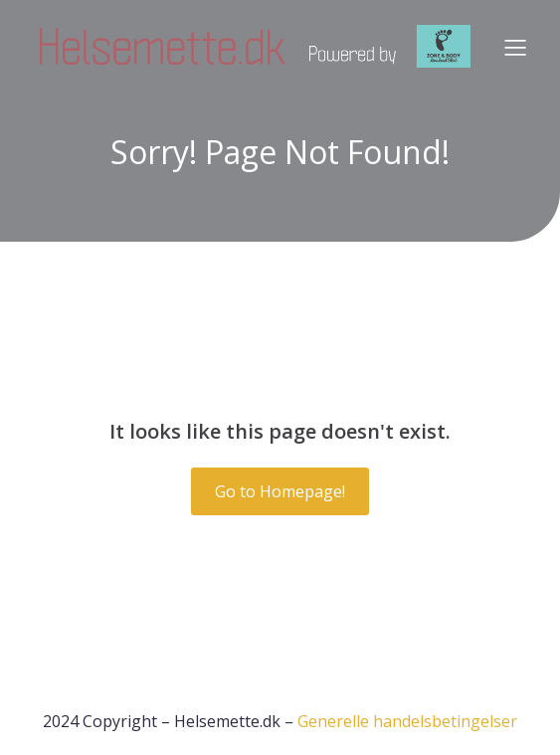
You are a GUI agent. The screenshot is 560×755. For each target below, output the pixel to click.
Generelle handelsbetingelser (407, 721)
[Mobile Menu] (515, 47)
